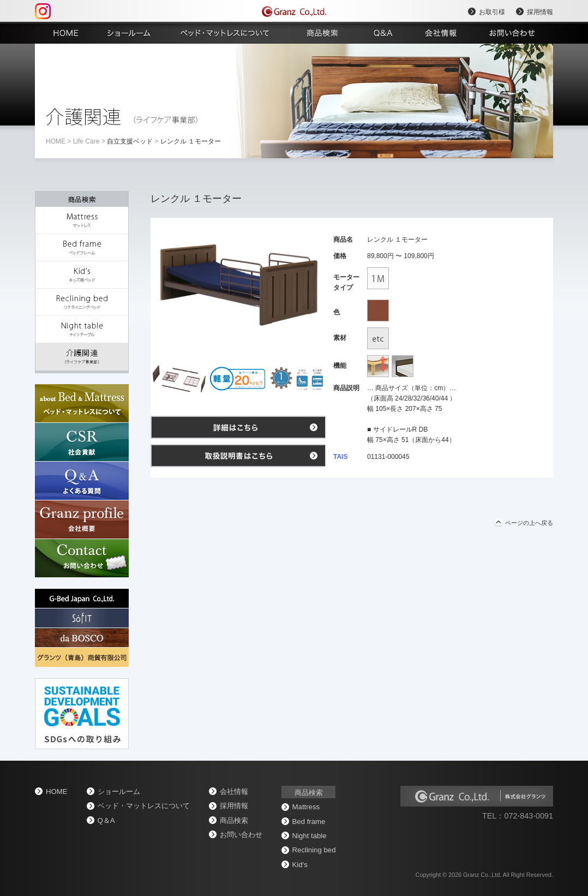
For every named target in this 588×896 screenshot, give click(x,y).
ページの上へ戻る (529, 523)
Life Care (86, 141)
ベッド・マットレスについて (144, 806)
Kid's (300, 865)
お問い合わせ (241, 835)
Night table (310, 836)
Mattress (306, 807)
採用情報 (540, 12)
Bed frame (309, 822)
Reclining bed (314, 850)
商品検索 (234, 820)
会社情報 (234, 792)
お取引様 (492, 12)
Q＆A (106, 820)
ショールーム (119, 792)
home (56, 141)
